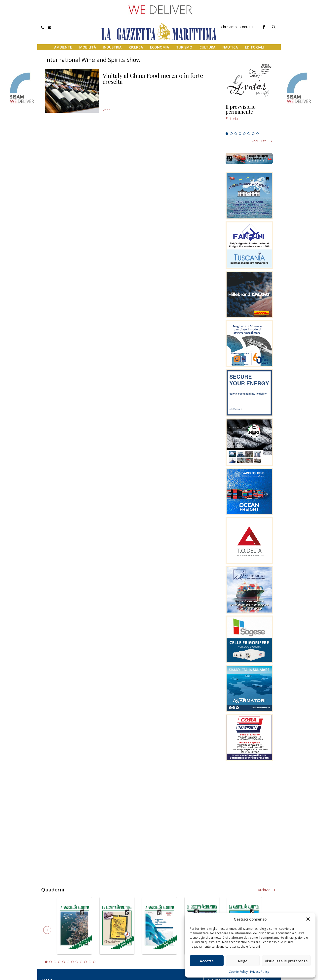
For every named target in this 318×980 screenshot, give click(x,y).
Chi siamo (229, 27)
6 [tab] (249, 134)
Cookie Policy (238, 972)
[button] (308, 919)
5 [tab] (244, 134)
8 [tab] (258, 134)
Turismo (184, 47)
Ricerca (136, 47)
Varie (107, 110)
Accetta (207, 961)
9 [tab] (81, 962)
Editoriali (254, 47)
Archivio (264, 890)
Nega (243, 961)
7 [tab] (253, 134)
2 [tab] (231, 134)
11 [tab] (90, 962)
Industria (112, 47)
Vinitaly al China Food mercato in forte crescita (153, 78)
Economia (159, 47)
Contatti (246, 27)
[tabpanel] (249, 117)
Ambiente (63, 47)
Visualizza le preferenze (286, 961)
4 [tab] (240, 134)
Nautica (230, 47)
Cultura (207, 47)
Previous (47, 930)
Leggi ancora (249, 117)
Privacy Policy (260, 972)
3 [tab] (236, 134)
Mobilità (88, 47)
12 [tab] (94, 962)
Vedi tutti (259, 141)
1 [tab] (227, 134)
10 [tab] (85, 962)
